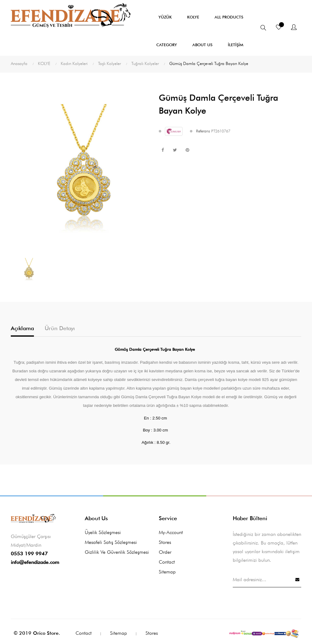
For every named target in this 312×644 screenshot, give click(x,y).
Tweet (175, 150)
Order (165, 552)
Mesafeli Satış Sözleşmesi (111, 542)
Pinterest (187, 150)
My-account (171, 532)
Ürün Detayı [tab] (60, 328)
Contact (167, 562)
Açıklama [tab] (22, 328)
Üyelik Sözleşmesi (103, 532)
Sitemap (167, 572)
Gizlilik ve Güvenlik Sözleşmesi (117, 552)
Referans (203, 131)
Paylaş (163, 150)
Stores (165, 542)
